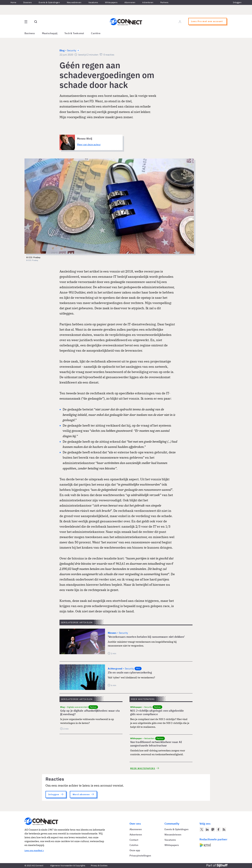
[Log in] (180, 22)
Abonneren (130, 2)
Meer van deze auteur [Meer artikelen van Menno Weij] (89, 144)
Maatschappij (50, 33)
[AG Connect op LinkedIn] (207, 829)
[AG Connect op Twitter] (202, 829)
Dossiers (27, 2)
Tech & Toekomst (74, 33)
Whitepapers (111, 2)
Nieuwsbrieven (74, 2)
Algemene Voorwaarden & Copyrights (68, 865)
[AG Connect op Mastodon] (213, 829)
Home (13, 2)
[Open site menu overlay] (26, 22)
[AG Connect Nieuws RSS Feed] (224, 829)
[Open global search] (36, 22)
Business (30, 33)
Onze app (135, 850)
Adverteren (148, 2)
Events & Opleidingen (49, 2)
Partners (164, 2)
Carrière (96, 33)
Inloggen (237, 2)
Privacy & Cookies (99, 865)
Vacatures (93, 2)
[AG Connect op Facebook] (218, 829)
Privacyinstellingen (140, 856)
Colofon (134, 845)
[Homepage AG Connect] (126, 22)
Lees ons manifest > (34, 850)
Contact (134, 840)
